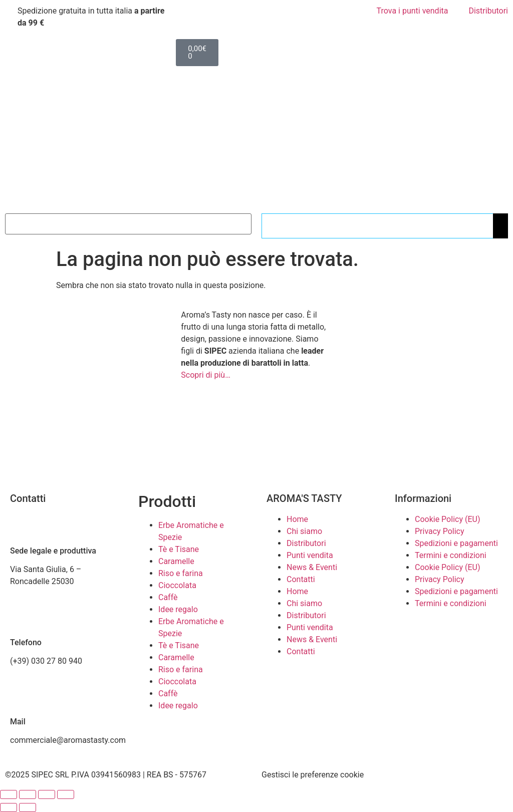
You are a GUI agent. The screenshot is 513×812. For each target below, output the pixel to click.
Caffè (168, 597)
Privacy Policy (440, 531)
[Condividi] (47, 794)
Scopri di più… (206, 375)
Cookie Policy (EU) (447, 519)
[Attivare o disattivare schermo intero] (28, 794)
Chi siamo (304, 531)
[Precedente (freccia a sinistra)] (9, 807)
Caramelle (176, 561)
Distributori (306, 543)
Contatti (301, 579)
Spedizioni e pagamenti (456, 543)
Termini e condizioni (451, 555)
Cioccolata (177, 585)
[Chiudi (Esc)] (66, 794)
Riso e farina (181, 573)
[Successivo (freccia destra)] (28, 807)
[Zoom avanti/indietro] (9, 794)
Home (297, 519)
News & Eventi (312, 567)
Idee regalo (178, 609)
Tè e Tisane (179, 549)
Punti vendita (310, 555)
